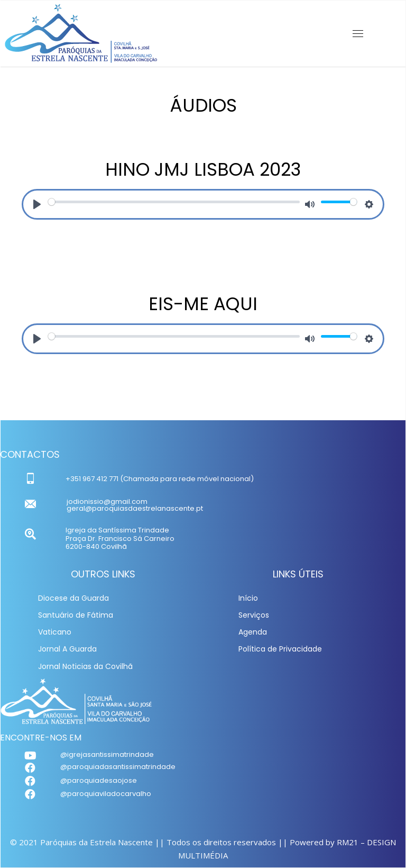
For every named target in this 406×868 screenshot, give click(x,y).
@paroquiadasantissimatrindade (118, 767)
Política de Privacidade (280, 649)
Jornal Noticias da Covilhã (85, 666)
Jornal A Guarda (67, 649)
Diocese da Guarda (73, 598)
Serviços (254, 615)
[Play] (37, 204)
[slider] (174, 202)
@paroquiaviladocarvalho (106, 794)
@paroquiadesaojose (99, 780)
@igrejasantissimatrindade (107, 754)
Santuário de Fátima (76, 615)
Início (248, 598)
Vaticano (55, 632)
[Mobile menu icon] (358, 34)
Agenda (253, 632)
